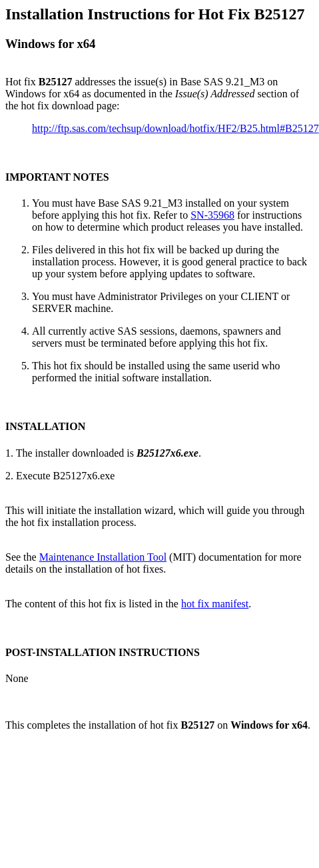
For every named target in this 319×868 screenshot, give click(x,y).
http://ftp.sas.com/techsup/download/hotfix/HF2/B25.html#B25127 (175, 128)
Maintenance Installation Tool (103, 557)
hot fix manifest (215, 604)
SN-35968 (212, 215)
